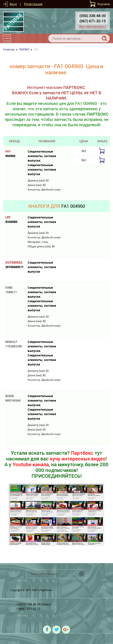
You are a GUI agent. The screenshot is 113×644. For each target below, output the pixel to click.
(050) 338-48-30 (93, 16)
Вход (13, 4)
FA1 (14, 154)
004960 (24, 49)
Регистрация (33, 4)
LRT (14, 220)
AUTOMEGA (14, 265)
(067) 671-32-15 (93, 21)
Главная (9, 49)
